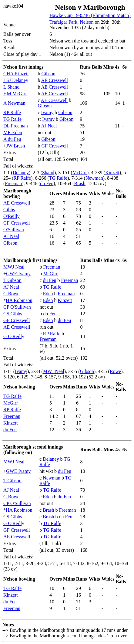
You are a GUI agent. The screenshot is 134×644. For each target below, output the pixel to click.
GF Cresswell (55, 146)
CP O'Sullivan (17, 307)
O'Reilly (12, 216)
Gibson (48, 74)
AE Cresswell (55, 80)
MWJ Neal (14, 267)
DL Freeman (16, 126)
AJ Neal (49, 126)
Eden (48, 294)
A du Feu (12, 139)
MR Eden (13, 132)
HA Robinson (19, 300)
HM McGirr (15, 94)
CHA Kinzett (16, 74)
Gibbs (9, 210)
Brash (80, 183)
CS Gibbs (13, 314)
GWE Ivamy (18, 274)
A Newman (14, 103)
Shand (48, 173)
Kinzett (112, 173)
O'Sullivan (14, 230)
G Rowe (11, 294)
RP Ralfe (12, 112)
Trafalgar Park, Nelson (72, 22)
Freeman (13, 183)
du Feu (47, 183)
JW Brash (15, 146)
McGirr (80, 173)
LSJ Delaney (16, 80)
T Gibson (12, 280)
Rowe (115, 371)
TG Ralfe (12, 119)
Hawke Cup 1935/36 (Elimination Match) (90, 15)
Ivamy (47, 112)
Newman (94, 178)
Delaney (21, 173)
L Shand (11, 87)
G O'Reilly (14, 336)
